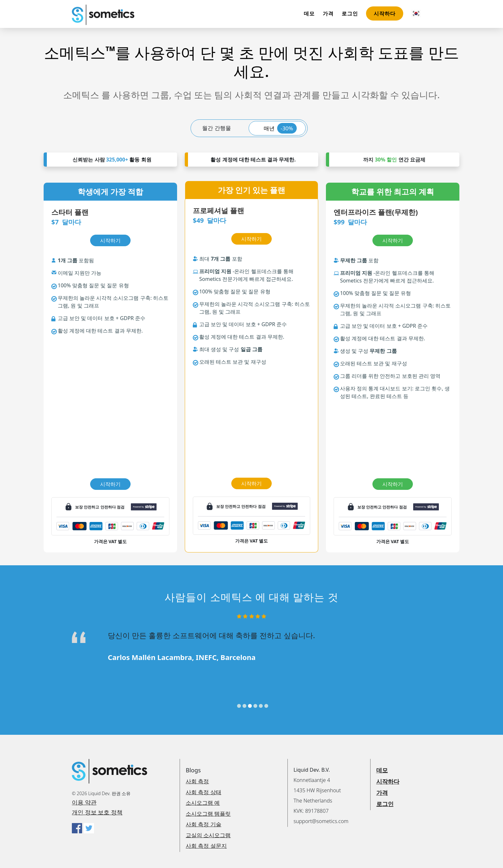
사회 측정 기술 (204, 824)
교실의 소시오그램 (208, 835)
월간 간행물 (216, 128)
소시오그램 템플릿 (208, 814)
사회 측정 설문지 (206, 846)
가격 (328, 13)
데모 (309, 13)
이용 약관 (84, 802)
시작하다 (385, 13)
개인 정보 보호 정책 (97, 812)
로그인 (350, 13)
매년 (280, 128)
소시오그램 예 (203, 803)
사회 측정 (197, 781)
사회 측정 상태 (204, 792)
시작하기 (110, 484)
